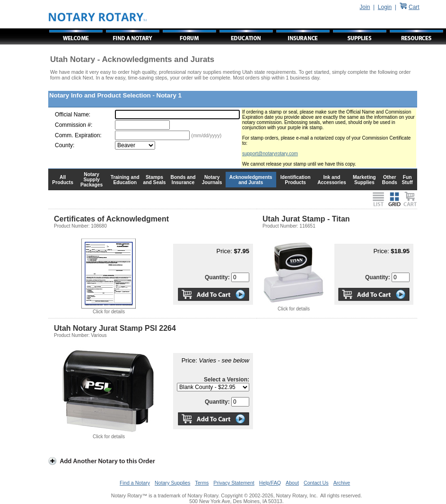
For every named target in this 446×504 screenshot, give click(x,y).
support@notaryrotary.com (270, 154)
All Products (63, 180)
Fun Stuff (407, 180)
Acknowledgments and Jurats (251, 180)
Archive (342, 483)
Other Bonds (390, 180)
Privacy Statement (234, 483)
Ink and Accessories (332, 180)
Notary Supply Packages (92, 180)
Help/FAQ (270, 483)
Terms (202, 483)
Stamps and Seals (155, 180)
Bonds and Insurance (183, 180)
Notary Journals (212, 180)
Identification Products (296, 180)
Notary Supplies (172, 483)
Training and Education (125, 180)
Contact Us (316, 483)
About (292, 483)
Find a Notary (135, 483)
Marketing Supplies (364, 180)
